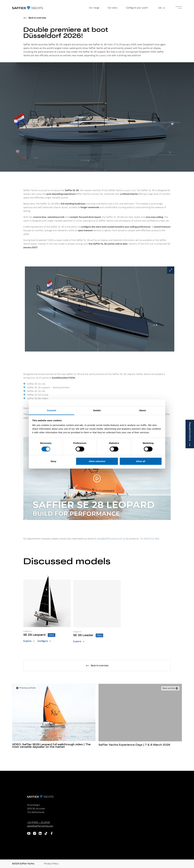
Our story (113, 8)
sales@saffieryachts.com (40, 826)
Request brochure (190, 432)
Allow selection (97, 461)
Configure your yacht (137, 8)
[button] (162, 8)
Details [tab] (97, 410)
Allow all (141, 461)
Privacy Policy (51, 864)
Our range (94, 8)
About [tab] (142, 410)
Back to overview (37, 18)
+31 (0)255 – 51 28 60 (38, 822)
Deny (53, 461)
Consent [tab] (52, 410)
